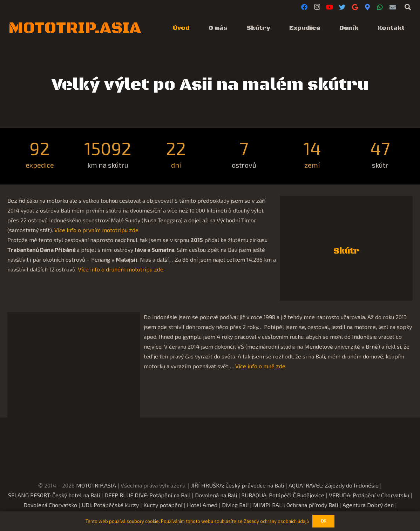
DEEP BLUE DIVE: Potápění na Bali (147, 495)
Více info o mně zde (260, 366)
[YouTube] (330, 7)
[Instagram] (317, 7)
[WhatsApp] (380, 7)
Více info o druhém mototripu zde (121, 269)
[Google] (355, 7)
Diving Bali (235, 505)
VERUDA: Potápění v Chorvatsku (369, 495)
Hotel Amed (202, 505)
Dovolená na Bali (216, 495)
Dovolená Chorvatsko (50, 505)
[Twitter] (342, 7)
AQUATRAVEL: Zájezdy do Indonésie (334, 485)
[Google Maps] (367, 7)
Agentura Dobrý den (368, 505)
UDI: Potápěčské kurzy (110, 505)
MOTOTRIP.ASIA (96, 485)
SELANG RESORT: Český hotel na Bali (54, 495)
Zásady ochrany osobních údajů (276, 521)
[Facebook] (304, 7)
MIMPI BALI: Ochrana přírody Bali (296, 505)
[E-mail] (393, 7)
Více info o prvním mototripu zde (96, 230)
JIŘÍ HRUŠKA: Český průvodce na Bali (238, 485)
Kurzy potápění (163, 505)
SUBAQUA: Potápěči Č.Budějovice (283, 495)
